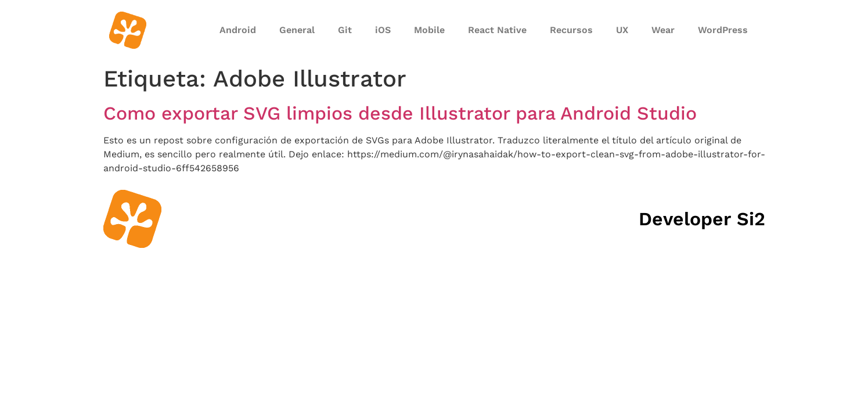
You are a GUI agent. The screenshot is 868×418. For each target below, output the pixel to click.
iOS (383, 30)
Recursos (571, 30)
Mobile (429, 30)
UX (622, 30)
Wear (663, 30)
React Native (497, 30)
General (297, 30)
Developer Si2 (702, 219)
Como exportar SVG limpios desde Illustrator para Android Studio (400, 113)
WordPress (723, 30)
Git (345, 30)
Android (238, 30)
